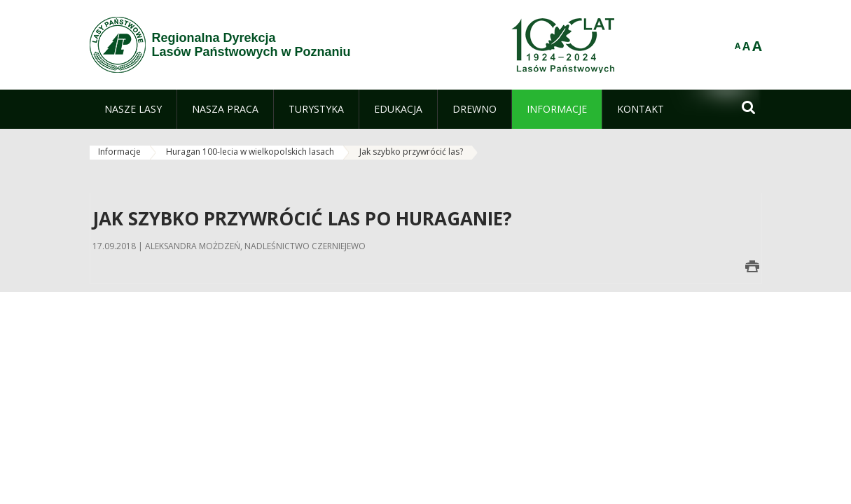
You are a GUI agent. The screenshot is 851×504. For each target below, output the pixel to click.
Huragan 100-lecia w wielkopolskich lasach (250, 152)
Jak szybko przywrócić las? (411, 152)
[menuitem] (133, 109)
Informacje (119, 152)
